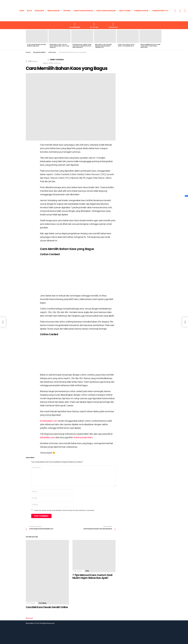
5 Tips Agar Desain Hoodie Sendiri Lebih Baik (36, 45)
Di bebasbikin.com (49, 421)
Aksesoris (39, 11)
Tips (87, 571)
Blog (29, 11)
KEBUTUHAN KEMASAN (106, 11)
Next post (29, 618)
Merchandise (54, 11)
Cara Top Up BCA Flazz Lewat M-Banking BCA (126, 45)
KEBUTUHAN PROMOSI (83, 11)
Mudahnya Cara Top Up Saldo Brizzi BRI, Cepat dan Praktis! (59, 46)
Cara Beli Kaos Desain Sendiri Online (47, 607)
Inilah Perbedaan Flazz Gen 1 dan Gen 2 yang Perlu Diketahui (150, 46)
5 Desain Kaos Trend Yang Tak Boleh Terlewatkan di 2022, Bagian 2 (82, 46)
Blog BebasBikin (75, 25)
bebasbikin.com (48, 437)
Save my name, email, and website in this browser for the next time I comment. (64, 510)
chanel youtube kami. (83, 437)
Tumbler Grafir (141, 11)
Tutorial (43, 603)
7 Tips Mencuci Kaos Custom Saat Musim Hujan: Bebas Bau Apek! (93, 576)
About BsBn (125, 11)
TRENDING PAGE (113, 25)
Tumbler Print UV (160, 11)
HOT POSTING (94, 25)
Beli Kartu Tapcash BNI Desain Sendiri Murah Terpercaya (103, 46)
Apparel (67, 11)
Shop (22, 11)
